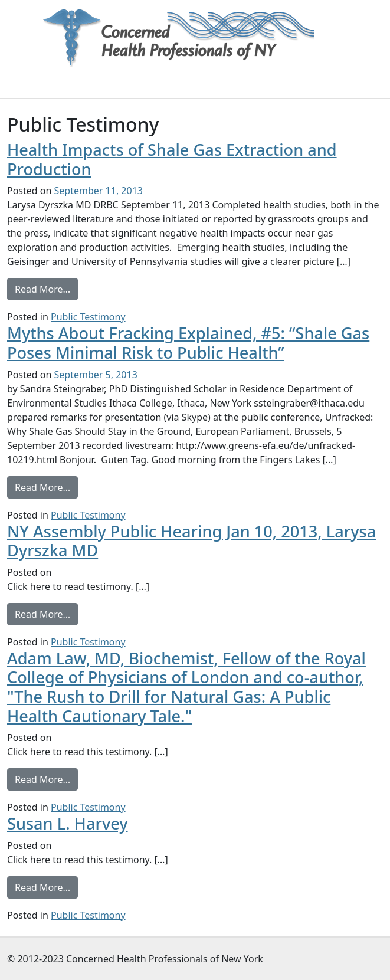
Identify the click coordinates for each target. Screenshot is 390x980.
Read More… (46, 289)
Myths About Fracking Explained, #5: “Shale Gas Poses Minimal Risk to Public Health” (188, 343)
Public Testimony (88, 317)
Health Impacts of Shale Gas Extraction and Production (172, 159)
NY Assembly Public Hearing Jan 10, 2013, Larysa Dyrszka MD (191, 541)
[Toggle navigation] (60, 81)
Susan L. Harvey (68, 823)
